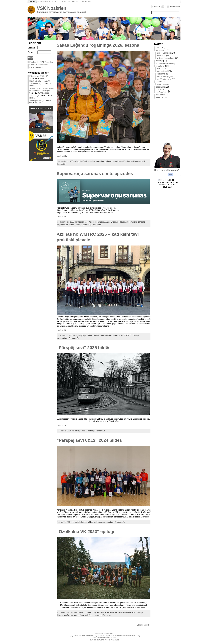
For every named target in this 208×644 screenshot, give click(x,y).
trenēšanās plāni (164, 79)
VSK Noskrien (51, 8)
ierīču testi (161, 84)
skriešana (89, 615)
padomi (86, 225)
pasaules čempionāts (109, 335)
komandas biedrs (163, 63)
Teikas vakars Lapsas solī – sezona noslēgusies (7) (41, 89)
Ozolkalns (102, 612)
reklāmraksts (137, 161)
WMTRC (127, 335)
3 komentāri (96, 225)
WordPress (104, 640)
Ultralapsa (45, 93)
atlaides (91, 161)
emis (77, 431)
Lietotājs (31, 48)
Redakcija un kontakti (104, 633)
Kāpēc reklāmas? (37, 67)
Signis (79, 161)
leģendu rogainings (104, 161)
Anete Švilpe (111, 222)
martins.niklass (85, 612)
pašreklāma (161, 90)
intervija (159, 61)
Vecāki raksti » (144, 625)
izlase (89, 335)
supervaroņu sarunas (136, 222)
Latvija (96, 335)
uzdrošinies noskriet (165, 58)
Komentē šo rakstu (103, 615)
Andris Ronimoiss (97, 222)
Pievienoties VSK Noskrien (41, 62)
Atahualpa (115, 640)
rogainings (118, 161)
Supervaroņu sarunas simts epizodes (95, 174)
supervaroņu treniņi (66, 225)
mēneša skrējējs (164, 53)
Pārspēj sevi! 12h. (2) (39, 76)
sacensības (62, 338)
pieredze (160, 69)
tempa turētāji (163, 76)
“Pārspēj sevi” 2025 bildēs (84, 348)
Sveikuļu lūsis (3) (37, 100)
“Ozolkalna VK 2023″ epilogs (86, 532)
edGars (38, 103)
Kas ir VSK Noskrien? (39, 65)
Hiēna (43, 78)
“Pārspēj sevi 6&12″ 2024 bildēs (89, 440)
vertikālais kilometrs (127, 612)
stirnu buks (161, 95)
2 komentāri (100, 431)
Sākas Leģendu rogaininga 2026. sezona (98, 45)
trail (121, 335)
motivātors (161, 55)
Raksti (157, 7)
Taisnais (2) (34, 96)
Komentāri (175, 7)
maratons (160, 66)
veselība (160, 97)
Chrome (113, 638)
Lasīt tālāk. (62, 156)
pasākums (68, 615)
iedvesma (98, 522)
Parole (30, 52)
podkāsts (121, 222)
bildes (90, 431)
